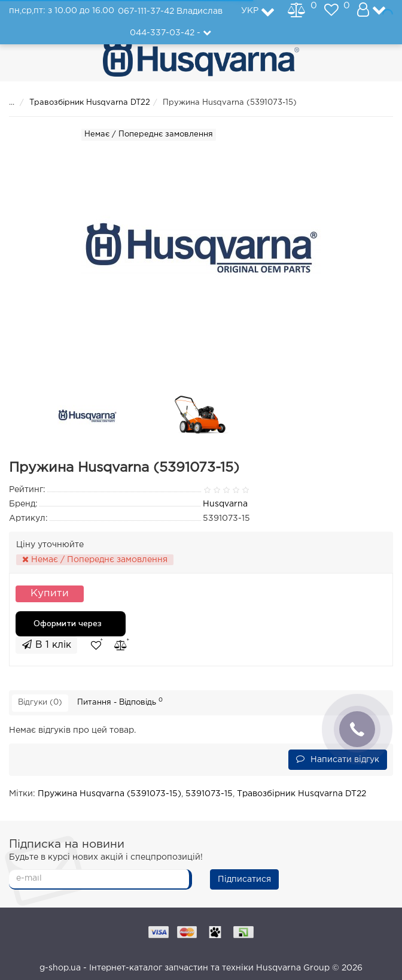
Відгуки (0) (40, 703)
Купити (50, 594)
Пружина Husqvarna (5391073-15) (109, 794)
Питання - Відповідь (120, 702)
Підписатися (244, 879)
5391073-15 (209, 794)
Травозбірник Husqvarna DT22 (90, 103)
